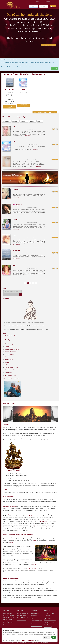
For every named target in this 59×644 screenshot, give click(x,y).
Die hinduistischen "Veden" (12, 349)
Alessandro (16, 250)
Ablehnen (47, 637)
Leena (15, 157)
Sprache (40, 121)
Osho (6, 365)
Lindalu (15, 220)
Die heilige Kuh (9, 347)
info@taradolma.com (50, 620)
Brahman (10, 543)
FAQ (32, 623)
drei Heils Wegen (33, 568)
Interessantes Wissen (11, 375)
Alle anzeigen (24, 74)
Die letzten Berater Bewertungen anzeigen (45, 112)
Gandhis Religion (9, 354)
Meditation (8, 362)
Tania (14, 142)
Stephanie (18, 205)
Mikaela (15, 189)
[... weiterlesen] (28, 136)
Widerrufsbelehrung (36, 621)
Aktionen (32, 121)
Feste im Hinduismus (10, 352)
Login (54, 3)
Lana (14, 235)
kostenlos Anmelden (42, 3)
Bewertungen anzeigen (10, 107)
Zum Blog (7, 340)
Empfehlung (7, 121)
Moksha (34, 565)
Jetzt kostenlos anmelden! (48, 45)
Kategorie (15, 121)
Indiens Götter (9, 360)
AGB (32, 618)
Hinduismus (8, 357)
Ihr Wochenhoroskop (11, 336)
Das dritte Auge (9, 344)
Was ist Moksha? (9, 370)
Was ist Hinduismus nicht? (12, 367)
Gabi (14, 266)
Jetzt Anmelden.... (22, 620)
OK (54, 637)
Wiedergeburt (9, 373)
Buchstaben (24, 121)
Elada (14, 126)
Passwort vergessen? (36, 626)
